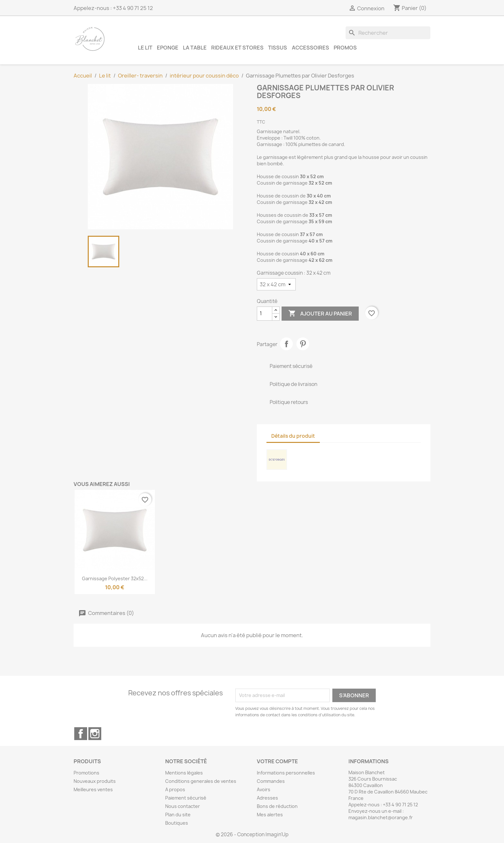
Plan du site (178, 815)
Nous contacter (183, 806)
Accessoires (310, 47)
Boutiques (177, 823)
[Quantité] (265, 314)
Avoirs (264, 789)
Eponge (168, 47)
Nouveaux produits (95, 781)
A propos (175, 789)
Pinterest (303, 344)
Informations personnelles (286, 773)
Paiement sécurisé (186, 798)
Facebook (81, 734)
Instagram (95, 734)
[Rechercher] (388, 33)
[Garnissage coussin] (276, 284)
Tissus (278, 47)
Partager (286, 344)
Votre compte (277, 761)
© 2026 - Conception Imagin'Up (252, 834)
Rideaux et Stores (237, 47)
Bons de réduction (277, 806)
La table (195, 47)
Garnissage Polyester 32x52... (115, 578)
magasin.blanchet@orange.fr (381, 817)
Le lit (145, 47)
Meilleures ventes (93, 789)
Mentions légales (184, 773)
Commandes (271, 781)
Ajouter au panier (320, 314)
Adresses (267, 798)
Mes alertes (270, 815)
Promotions (86, 773)
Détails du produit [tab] (293, 436)
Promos (345, 47)
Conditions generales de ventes (201, 781)
